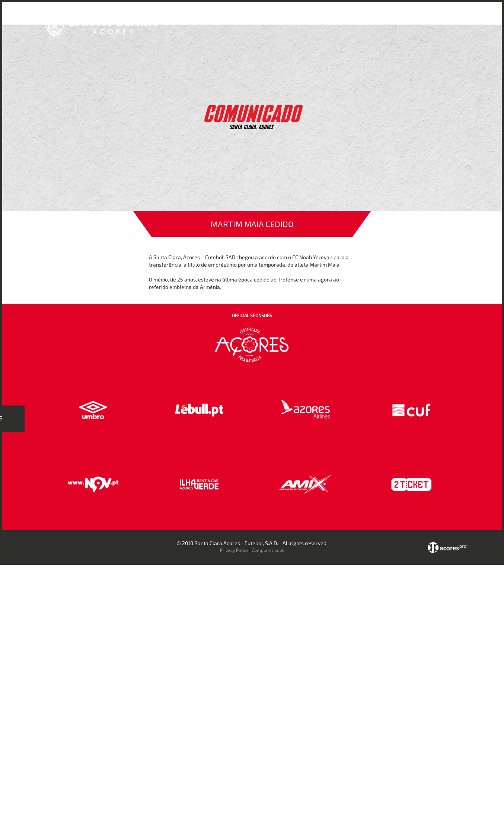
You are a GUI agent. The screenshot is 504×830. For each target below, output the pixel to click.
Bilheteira (327, 18)
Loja (354, 18)
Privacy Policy (234, 550)
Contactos (422, 18)
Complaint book (268, 550)
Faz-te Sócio (384, 18)
